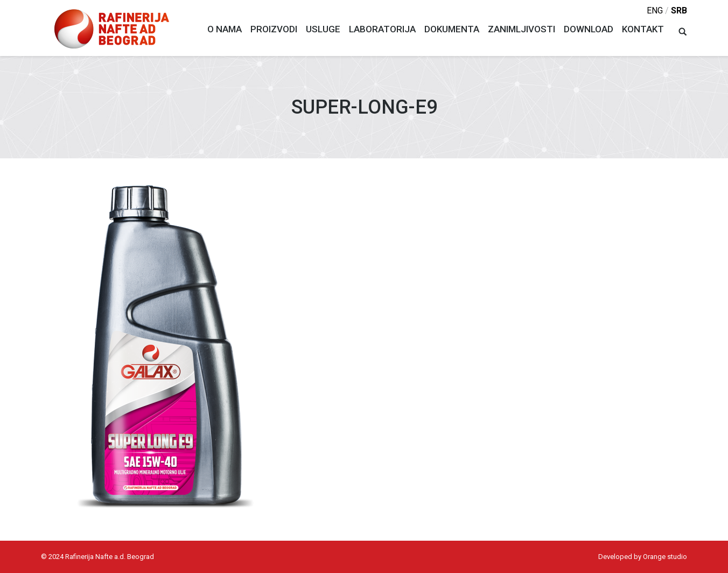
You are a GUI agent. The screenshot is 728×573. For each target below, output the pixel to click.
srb (679, 11)
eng (655, 11)
